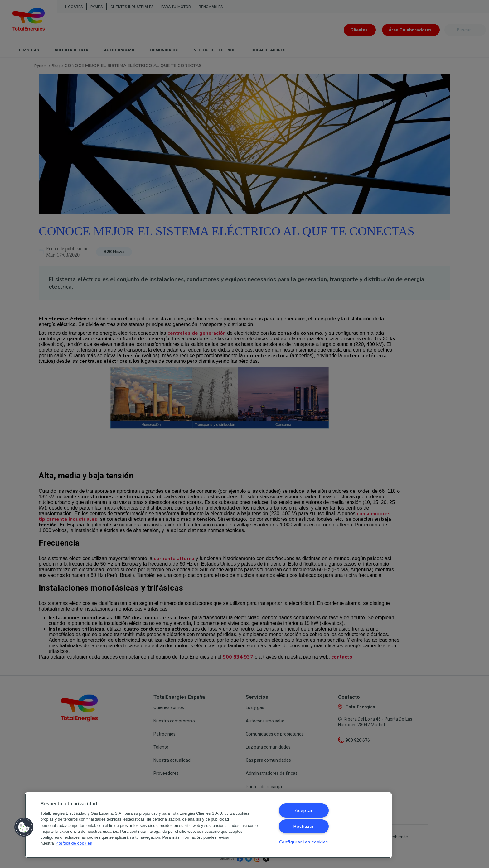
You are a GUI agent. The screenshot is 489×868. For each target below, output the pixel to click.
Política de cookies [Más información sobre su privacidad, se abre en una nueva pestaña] (74, 843)
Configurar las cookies (304, 842)
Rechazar (304, 826)
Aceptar (304, 810)
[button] (24, 827)
